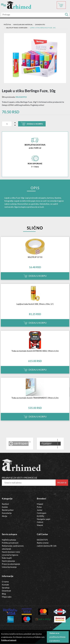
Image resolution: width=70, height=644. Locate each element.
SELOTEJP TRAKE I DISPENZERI (17, 28)
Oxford (40, 522)
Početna (7, 25)
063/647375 (42, 540)
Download (6, 591)
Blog (4, 594)
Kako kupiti (7, 558)
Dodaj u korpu (32, 124)
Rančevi (5, 504)
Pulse (39, 507)
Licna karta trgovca (10, 555)
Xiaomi (40, 525)
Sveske (5, 507)
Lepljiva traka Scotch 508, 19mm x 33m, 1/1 (35, 304)
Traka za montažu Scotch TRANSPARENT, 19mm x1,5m (35, 398)
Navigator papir (44, 519)
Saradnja (6, 588)
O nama (5, 582)
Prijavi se (62, 483)
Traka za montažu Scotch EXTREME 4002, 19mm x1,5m (35, 351)
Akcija (4, 516)
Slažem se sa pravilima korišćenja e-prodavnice (57, 637)
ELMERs (40, 516)
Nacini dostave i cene (11, 552)
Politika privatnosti (10, 543)
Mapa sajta (7, 597)
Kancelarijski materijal (23, 25)
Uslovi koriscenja (9, 567)
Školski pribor (8, 510)
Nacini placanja (8, 561)
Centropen (42, 513)
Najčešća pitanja (9, 540)
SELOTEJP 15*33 (35, 257)
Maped (40, 504)
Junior (40, 510)
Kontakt (5, 585)
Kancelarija (7, 513)
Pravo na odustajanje (11, 564)
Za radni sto (40, 25)
